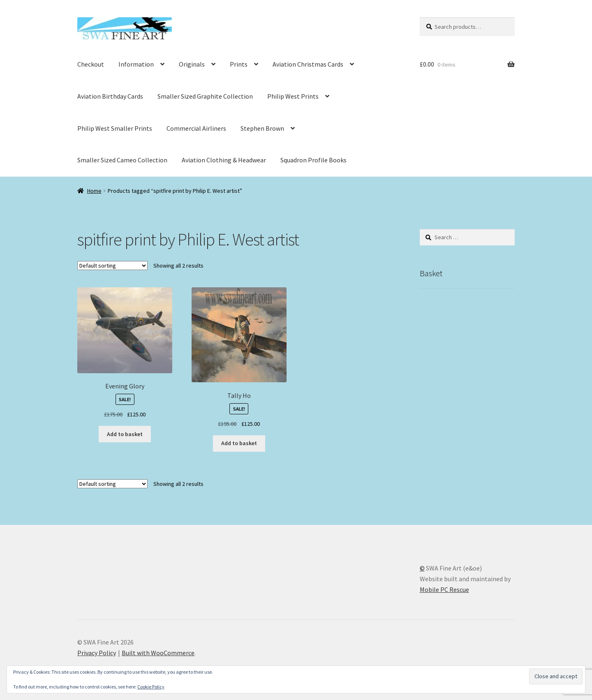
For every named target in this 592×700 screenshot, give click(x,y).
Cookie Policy (151, 687)
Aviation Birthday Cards (110, 96)
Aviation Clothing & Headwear (224, 160)
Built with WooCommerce (158, 653)
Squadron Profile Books (313, 160)
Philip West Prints (293, 96)
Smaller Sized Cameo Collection (122, 160)
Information (136, 64)
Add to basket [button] (125, 434)
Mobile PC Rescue (444, 589)
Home (94, 191)
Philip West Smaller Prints (115, 128)
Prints (239, 64)
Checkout (91, 64)
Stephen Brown (262, 128)
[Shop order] (112, 266)
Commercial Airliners (196, 128)
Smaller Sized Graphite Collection (205, 96)
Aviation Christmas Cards (308, 64)
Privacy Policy (97, 653)
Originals (192, 64)
